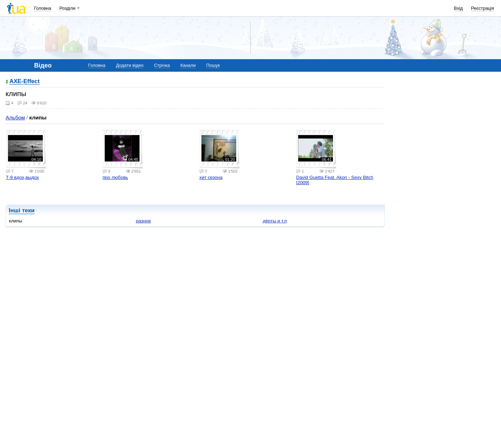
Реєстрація (483, 8)
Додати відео (130, 65)
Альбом (15, 117)
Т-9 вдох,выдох (22, 177)
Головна (43, 8)
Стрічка (162, 65)
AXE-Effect (25, 82)
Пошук (213, 65)
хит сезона (211, 177)
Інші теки (22, 210)
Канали (188, 65)
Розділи (67, 8)
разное (143, 221)
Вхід (459, 8)
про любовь (115, 177)
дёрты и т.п (275, 221)
